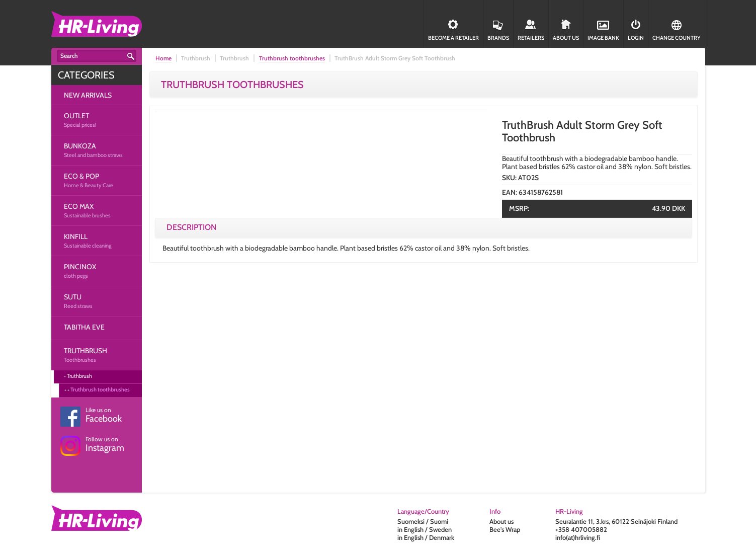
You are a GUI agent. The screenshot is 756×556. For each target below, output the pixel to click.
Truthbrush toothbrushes (100, 389)
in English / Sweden (425, 529)
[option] (321, 275)
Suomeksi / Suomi (423, 521)
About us (501, 521)
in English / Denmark (426, 537)
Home (163, 58)
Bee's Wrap (505, 529)
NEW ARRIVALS (88, 95)
